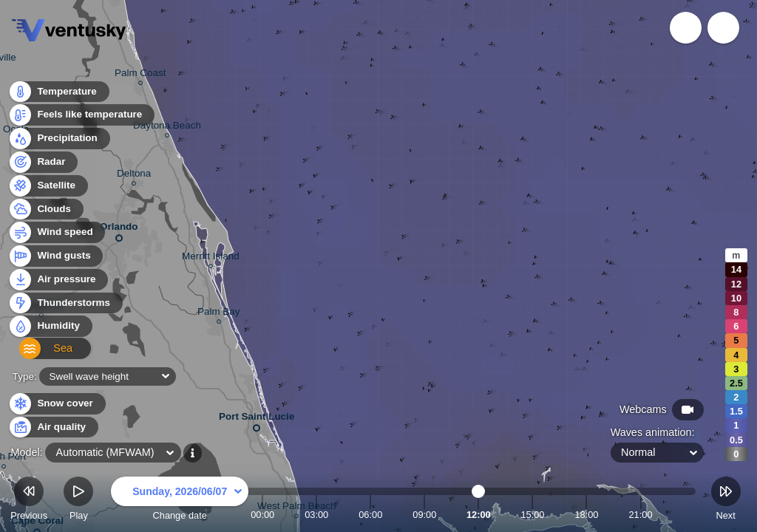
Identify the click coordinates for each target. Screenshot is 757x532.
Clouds (45, 213)
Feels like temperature (81, 119)
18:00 (586, 515)
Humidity (50, 331)
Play (78, 501)
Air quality (53, 427)
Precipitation (59, 143)
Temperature (58, 96)
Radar (43, 166)
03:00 (316, 515)
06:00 (370, 515)
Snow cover (57, 404)
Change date (180, 501)
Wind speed (57, 237)
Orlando (119, 229)
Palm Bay (219, 314)
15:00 (532, 515)
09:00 (424, 515)
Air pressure (58, 283)
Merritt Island (211, 258)
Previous (29, 501)
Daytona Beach (167, 127)
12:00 (479, 515)
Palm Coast (140, 75)
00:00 (262, 515)
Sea (37, 354)
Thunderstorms (65, 307)
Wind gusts (55, 260)
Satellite (48, 190)
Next (726, 501)
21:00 (640, 515)
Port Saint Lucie (257, 419)
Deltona (134, 175)
